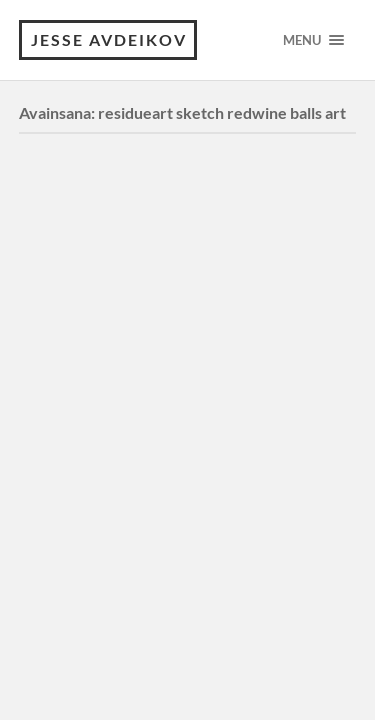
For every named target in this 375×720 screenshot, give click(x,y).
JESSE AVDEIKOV (109, 39)
